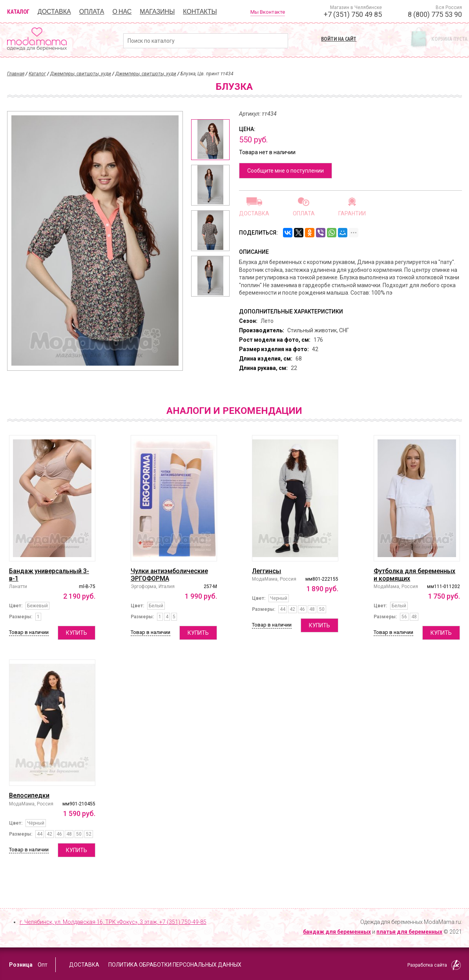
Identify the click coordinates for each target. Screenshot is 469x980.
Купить (77, 633)
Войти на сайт (339, 39)
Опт (43, 965)
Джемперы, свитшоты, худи (81, 74)
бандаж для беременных (337, 932)
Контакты (200, 11)
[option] (210, 140)
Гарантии (352, 213)
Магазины (157, 11)
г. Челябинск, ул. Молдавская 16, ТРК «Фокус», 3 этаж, (113, 922)
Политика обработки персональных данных (175, 965)
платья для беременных (409, 932)
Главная (16, 74)
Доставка (54, 11)
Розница (21, 965)
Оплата (92, 11)
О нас (122, 11)
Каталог (18, 11)
